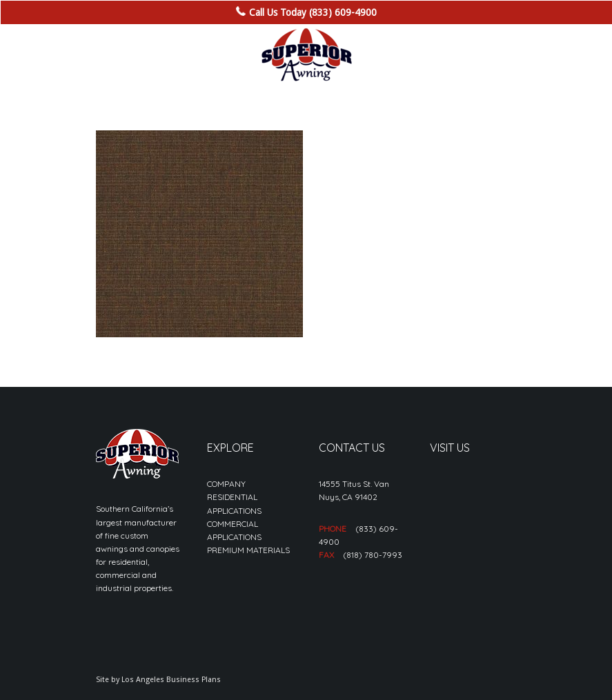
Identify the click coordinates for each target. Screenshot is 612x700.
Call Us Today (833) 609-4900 (313, 12)
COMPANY (226, 484)
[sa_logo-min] (306, 55)
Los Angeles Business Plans (171, 680)
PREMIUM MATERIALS (248, 550)
